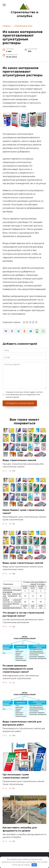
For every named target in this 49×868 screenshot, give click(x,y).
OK (34, 865)
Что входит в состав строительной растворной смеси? (23, 614)
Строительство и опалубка (24, 14)
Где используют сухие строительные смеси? (16, 776)
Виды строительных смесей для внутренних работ (22, 723)
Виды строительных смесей (19, 460)
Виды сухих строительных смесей (23, 563)
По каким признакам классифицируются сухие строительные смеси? (18, 669)
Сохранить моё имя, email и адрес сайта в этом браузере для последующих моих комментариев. (24, 395)
